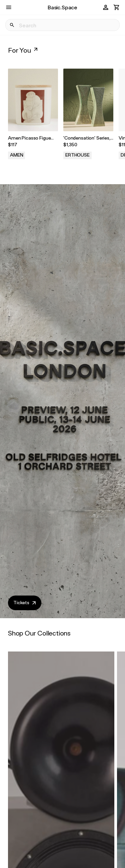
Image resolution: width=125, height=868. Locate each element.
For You (23, 50)
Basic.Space (62, 7)
